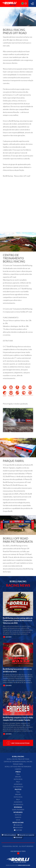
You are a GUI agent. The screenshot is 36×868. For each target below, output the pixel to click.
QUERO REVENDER (18, 810)
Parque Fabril (18, 764)
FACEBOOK (18, 825)
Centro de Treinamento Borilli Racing (18, 762)
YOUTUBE (18, 830)
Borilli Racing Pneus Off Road (18, 759)
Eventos (18, 817)
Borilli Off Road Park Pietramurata (18, 767)
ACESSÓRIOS (18, 784)
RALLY (18, 782)
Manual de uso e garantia (26, 835)
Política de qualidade (9, 835)
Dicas (18, 820)
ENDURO (18, 777)
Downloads (18, 837)
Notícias (18, 815)
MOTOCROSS (18, 779)
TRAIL (18, 774)
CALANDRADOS (18, 787)
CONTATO (18, 769)
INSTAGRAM (18, 828)
